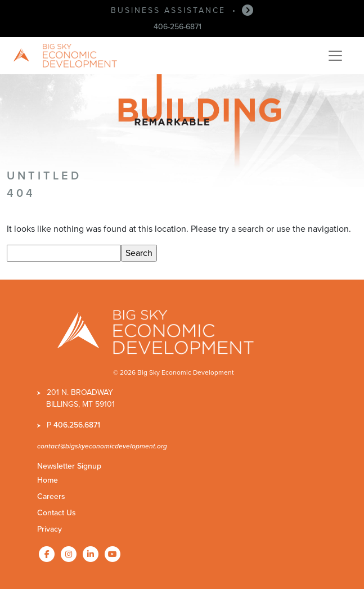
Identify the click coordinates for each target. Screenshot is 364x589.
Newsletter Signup (69, 466)
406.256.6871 (77, 425)
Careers (51, 496)
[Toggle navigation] (335, 56)
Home (48, 480)
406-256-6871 (177, 27)
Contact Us (57, 513)
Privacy (50, 529)
